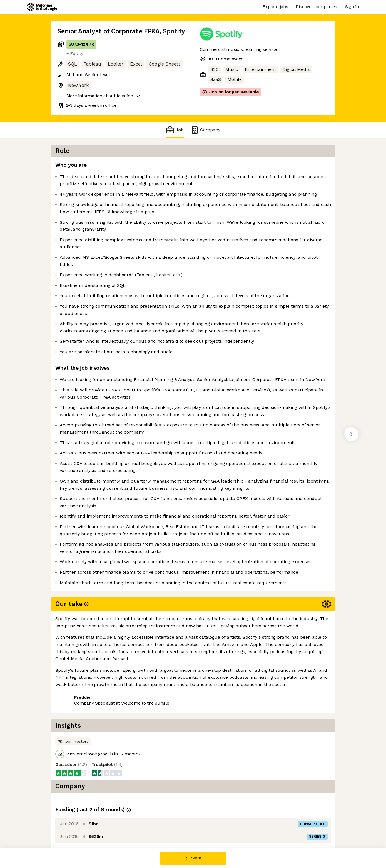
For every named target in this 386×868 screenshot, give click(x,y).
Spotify (174, 31)
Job (175, 130)
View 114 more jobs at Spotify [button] (128, 825)
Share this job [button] (73, 825)
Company (205, 130)
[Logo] (42, 7)
